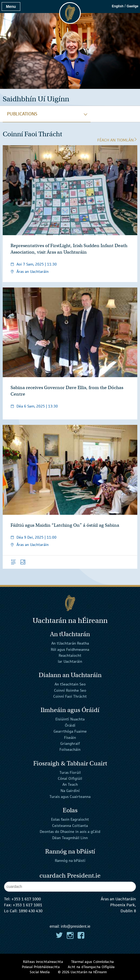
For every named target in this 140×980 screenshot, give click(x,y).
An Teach (70, 784)
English (118, 6)
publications (22, 114)
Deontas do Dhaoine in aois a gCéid (70, 832)
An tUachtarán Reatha (70, 643)
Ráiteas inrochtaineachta (43, 962)
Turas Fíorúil (70, 772)
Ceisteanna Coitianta (70, 826)
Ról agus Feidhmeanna (70, 649)
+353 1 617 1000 (26, 899)
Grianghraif (70, 743)
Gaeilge (133, 6)
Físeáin (70, 737)
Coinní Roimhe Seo (70, 690)
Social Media (40, 972)
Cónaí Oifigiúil (70, 778)
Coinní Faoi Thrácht (70, 696)
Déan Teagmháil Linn (70, 837)
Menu (11, 7)
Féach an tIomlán (117, 140)
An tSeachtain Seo (70, 684)
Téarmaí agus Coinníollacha (92, 962)
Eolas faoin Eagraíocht (70, 819)
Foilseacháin (70, 749)
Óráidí (70, 725)
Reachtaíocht (70, 655)
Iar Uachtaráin (70, 661)
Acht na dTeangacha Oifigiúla (91, 967)
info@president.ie (76, 926)
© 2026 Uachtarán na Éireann (82, 972)
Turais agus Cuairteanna (70, 797)
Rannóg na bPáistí (70, 860)
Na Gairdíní (70, 791)
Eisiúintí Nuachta (70, 719)
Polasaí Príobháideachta (41, 967)
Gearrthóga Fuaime (70, 731)
